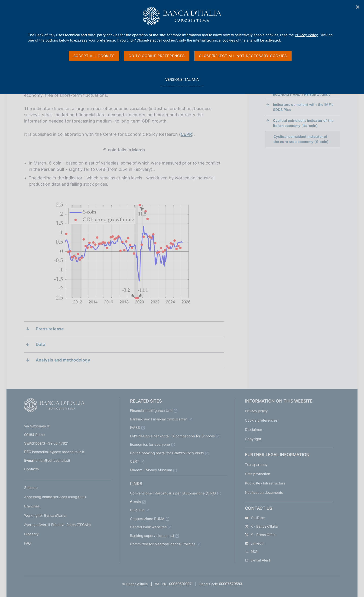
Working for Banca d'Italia (45, 515)
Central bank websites (148, 527)
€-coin (135, 502)
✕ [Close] (358, 7)
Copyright (253, 439)
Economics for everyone (150, 444)
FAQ (27, 543)
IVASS (135, 428)
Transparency (256, 465)
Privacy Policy (306, 35)
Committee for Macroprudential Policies (163, 544)
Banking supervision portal (152, 536)
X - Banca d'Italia (261, 526)
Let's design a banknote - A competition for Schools (172, 436)
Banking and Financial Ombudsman (159, 419)
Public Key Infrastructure (265, 483)
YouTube (255, 518)
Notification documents (264, 492)
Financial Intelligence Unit (151, 411)
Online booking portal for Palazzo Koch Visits (167, 453)
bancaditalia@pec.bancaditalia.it (58, 452)
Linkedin (255, 543)
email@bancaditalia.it (53, 460)
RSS (251, 552)
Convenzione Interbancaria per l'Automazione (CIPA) (173, 493)
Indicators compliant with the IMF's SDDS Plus (303, 107)
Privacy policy (256, 411)
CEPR (186, 134)
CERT (135, 461)
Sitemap (31, 488)
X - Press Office (261, 535)
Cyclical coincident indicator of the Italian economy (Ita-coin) (303, 123)
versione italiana (182, 82)
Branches (32, 506)
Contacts (31, 469)
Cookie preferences (261, 420)
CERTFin (137, 510)
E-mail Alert (257, 560)
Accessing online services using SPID (55, 497)
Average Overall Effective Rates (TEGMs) (57, 525)
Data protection (258, 474)
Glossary (31, 534)
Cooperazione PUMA (147, 519)
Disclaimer (254, 430)
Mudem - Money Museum (151, 470)
